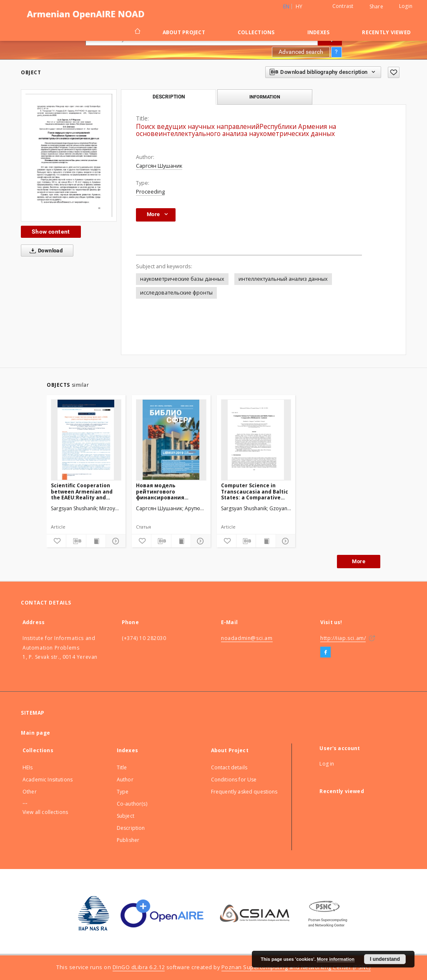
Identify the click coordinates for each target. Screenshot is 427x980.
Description (131, 828)
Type (123, 792)
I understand (385, 959)
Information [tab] (265, 97)
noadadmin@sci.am (247, 638)
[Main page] (137, 32)
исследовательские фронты (176, 293)
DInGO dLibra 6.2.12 (139, 967)
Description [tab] (169, 97)
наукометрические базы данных (182, 279)
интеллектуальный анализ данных (283, 279)
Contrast (343, 6)
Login (406, 6)
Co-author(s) (132, 804)
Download (44, 251)
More (359, 561)
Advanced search (301, 52)
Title (122, 767)
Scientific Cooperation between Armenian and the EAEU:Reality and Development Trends (82, 491)
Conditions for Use (234, 780)
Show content (51, 232)
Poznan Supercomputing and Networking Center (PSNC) (296, 967)
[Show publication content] (96, 541)
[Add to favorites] (394, 72)
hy (299, 6)
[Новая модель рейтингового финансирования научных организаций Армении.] (171, 440)
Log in (327, 764)
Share (376, 7)
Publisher (128, 840)
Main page (36, 733)
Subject (126, 816)
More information (336, 959)
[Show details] (114, 541)
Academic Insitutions (48, 780)
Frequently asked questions (244, 792)
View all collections (45, 812)
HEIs (28, 767)
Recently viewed (386, 32)
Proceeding (150, 192)
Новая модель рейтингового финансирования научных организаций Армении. (167, 491)
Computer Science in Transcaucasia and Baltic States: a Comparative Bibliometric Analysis (255, 491)
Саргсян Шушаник (159, 166)
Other (30, 792)
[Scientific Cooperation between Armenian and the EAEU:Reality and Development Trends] (86, 440)
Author (125, 780)
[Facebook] (325, 652)
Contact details (229, 767)
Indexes (319, 32)
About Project (184, 32)
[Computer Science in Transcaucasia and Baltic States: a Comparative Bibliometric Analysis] (256, 440)
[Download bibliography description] (76, 541)
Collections (256, 32)
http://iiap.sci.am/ (343, 638)
